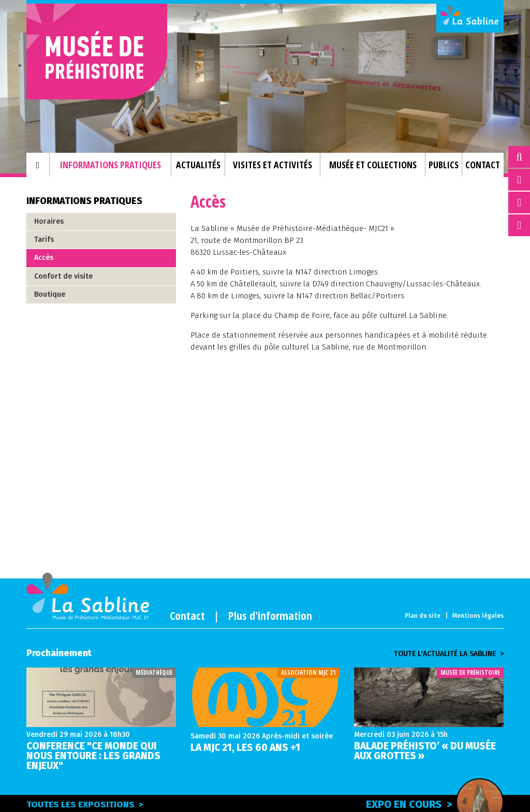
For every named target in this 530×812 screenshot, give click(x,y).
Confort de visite (63, 276)
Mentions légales (478, 616)
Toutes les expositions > (85, 804)
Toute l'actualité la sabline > (449, 654)
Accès (44, 258)
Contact (187, 615)
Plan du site (423, 616)
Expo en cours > (435, 803)
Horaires (49, 221)
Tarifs (44, 240)
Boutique (50, 294)
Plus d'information (270, 615)
